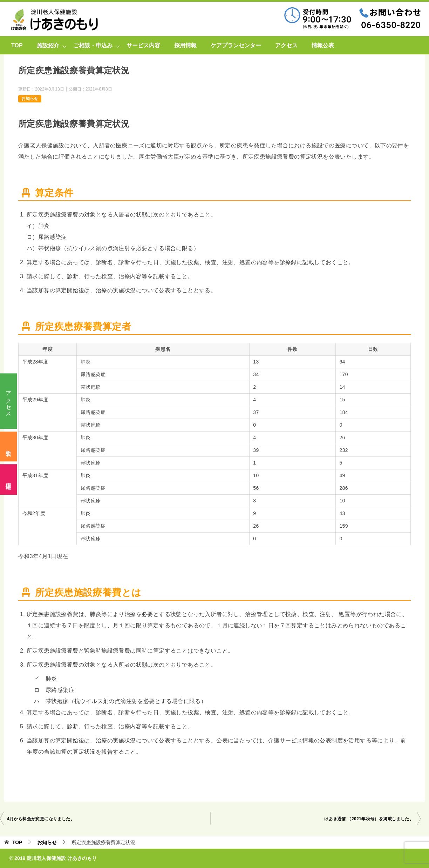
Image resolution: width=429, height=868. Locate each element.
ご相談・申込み (93, 45)
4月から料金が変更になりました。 (41, 819)
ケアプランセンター (236, 45)
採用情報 (9, 479)
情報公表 (323, 45)
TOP (17, 45)
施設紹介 (48, 45)
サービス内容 (143, 45)
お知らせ (30, 99)
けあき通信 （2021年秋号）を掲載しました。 (369, 819)
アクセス (9, 401)
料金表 (9, 447)
